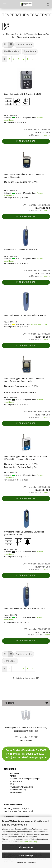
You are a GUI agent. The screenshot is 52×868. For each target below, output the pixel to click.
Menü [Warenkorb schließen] (4, 4)
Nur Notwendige (26, 855)
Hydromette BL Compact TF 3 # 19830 (21, 250)
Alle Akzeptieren (26, 847)
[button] (5, 45)
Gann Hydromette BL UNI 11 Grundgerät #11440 (25, 315)
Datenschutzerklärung (28, 842)
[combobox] (24, 45)
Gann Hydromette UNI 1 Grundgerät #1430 (23, 94)
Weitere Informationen (26, 862)
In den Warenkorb (26, 141)
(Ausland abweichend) (39, 324)
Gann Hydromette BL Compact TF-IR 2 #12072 (24, 608)
